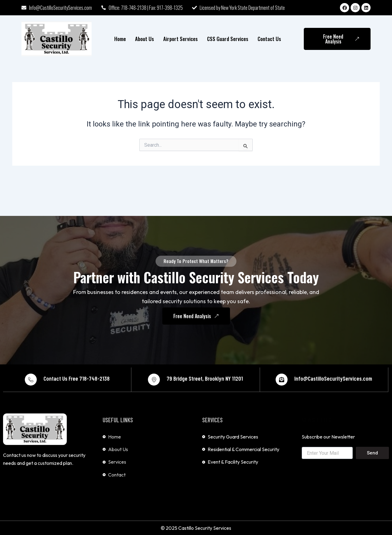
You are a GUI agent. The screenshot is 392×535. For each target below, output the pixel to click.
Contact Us (269, 39)
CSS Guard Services (228, 39)
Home (120, 39)
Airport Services (181, 39)
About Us (145, 39)
